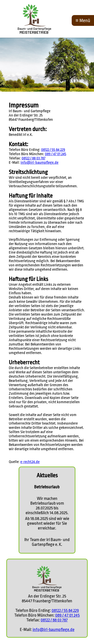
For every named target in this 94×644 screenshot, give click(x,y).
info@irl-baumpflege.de (39, 163)
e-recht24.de (30, 462)
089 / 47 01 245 (56, 154)
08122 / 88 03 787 (33, 158)
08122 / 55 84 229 (53, 150)
